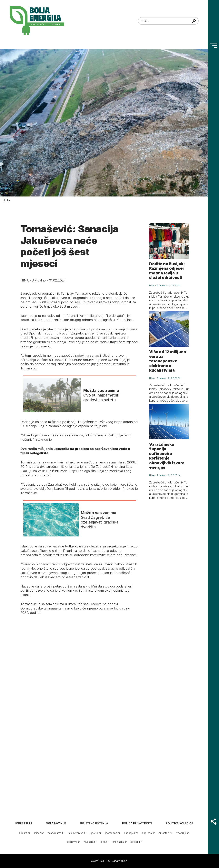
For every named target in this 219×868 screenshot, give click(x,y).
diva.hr (104, 842)
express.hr (148, 833)
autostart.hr (166, 833)
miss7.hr (39, 833)
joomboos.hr (113, 833)
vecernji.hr (183, 833)
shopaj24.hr (131, 833)
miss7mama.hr (56, 833)
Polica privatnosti (137, 823)
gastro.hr (96, 833)
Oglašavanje (56, 823)
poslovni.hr (73, 842)
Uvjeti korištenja (94, 823)
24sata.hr (25, 833)
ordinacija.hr (120, 842)
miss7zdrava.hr (77, 833)
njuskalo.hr (90, 842)
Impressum (23, 823)
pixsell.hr (136, 842)
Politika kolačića (179, 823)
